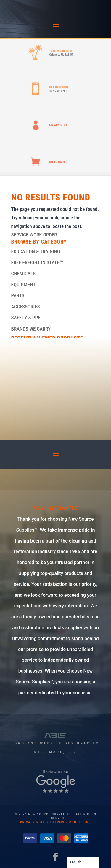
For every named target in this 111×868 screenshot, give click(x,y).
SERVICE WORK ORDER (34, 235)
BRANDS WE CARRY (31, 329)
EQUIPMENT (24, 285)
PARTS (18, 295)
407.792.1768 (58, 91)
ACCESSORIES (26, 307)
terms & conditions (72, 822)
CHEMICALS (24, 274)
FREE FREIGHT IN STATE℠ (37, 262)
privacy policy (35, 822)
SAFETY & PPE (26, 318)
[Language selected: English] (83, 862)
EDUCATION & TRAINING (36, 251)
